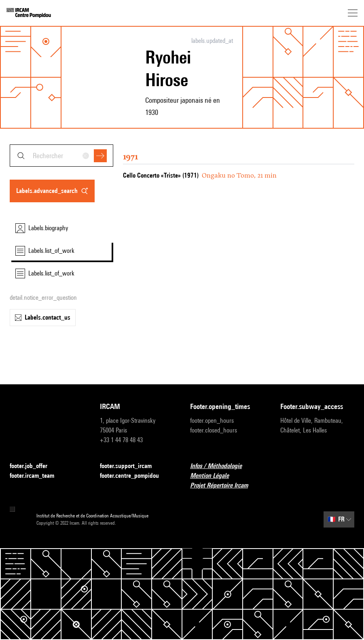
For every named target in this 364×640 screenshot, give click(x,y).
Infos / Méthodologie (221, 466)
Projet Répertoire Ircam (224, 486)
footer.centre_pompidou (134, 476)
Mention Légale (214, 476)
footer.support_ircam (131, 466)
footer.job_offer (33, 466)
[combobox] (61, 156)
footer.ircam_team (37, 476)
